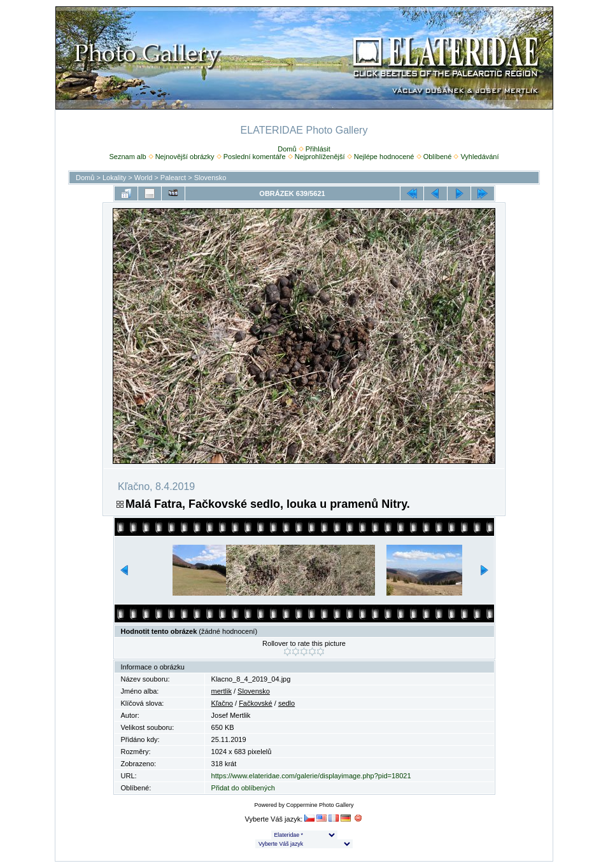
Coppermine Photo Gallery (320, 805)
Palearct (173, 178)
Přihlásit (318, 149)
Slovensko (210, 178)
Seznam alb (127, 157)
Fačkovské (256, 703)
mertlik (222, 691)
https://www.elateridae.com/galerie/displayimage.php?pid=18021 (311, 776)
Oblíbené (438, 157)
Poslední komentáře (255, 157)
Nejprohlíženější (320, 157)
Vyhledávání (479, 157)
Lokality (114, 178)
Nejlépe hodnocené (384, 157)
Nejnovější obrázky (185, 157)
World (144, 178)
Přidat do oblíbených (243, 788)
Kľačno (222, 703)
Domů (287, 149)
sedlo (286, 703)
